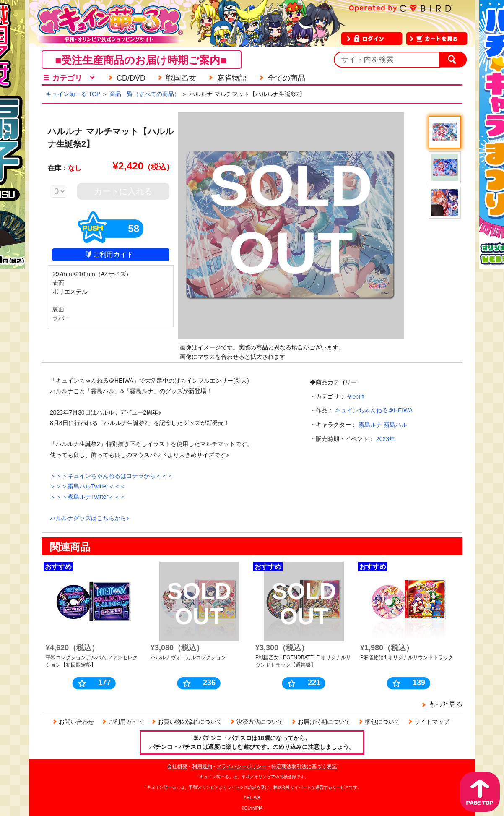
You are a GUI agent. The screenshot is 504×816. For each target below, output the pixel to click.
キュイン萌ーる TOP (73, 94)
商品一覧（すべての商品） (145, 94)
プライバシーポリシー (242, 766)
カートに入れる (123, 191)
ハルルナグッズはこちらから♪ (90, 518)
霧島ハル (395, 425)
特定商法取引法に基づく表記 (304, 766)
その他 (356, 396)
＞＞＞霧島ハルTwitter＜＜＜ (88, 486)
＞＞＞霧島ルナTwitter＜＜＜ (88, 497)
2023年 (386, 439)
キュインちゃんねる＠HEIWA (374, 410)
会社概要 (177, 766)
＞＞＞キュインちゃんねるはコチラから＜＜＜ (112, 476)
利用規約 (202, 766)
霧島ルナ (370, 425)
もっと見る (446, 704)
